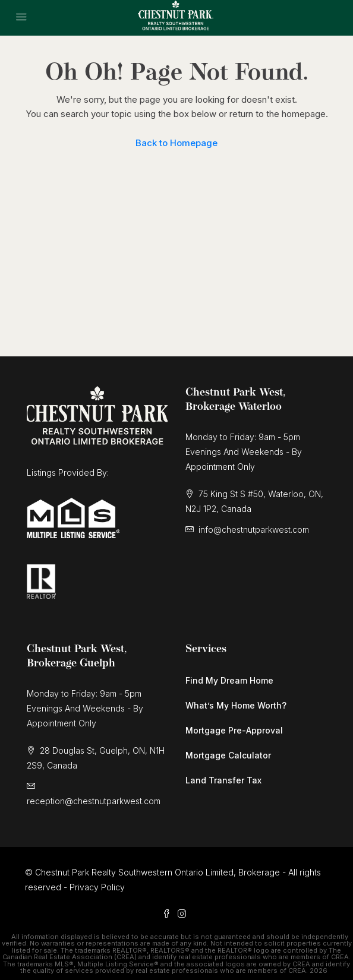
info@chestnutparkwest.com (254, 529)
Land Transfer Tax (223, 780)
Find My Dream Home (229, 680)
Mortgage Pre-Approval (234, 730)
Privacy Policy (97, 887)
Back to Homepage (176, 143)
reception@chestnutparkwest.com (94, 801)
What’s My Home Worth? (236, 705)
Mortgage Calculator (228, 755)
